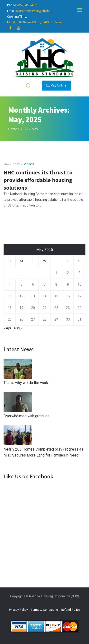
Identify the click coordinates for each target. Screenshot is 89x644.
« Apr (7, 328)
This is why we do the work (26, 383)
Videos (29, 164)
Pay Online (56, 85)
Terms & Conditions (44, 610)
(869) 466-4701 (28, 5)
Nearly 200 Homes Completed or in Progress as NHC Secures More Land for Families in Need (43, 452)
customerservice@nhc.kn (33, 11)
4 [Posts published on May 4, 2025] (10, 285)
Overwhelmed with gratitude (27, 416)
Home (13, 129)
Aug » (18, 328)
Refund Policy (70, 610)
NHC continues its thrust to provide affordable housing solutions (38, 180)
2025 (24, 129)
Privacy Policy (18, 610)
